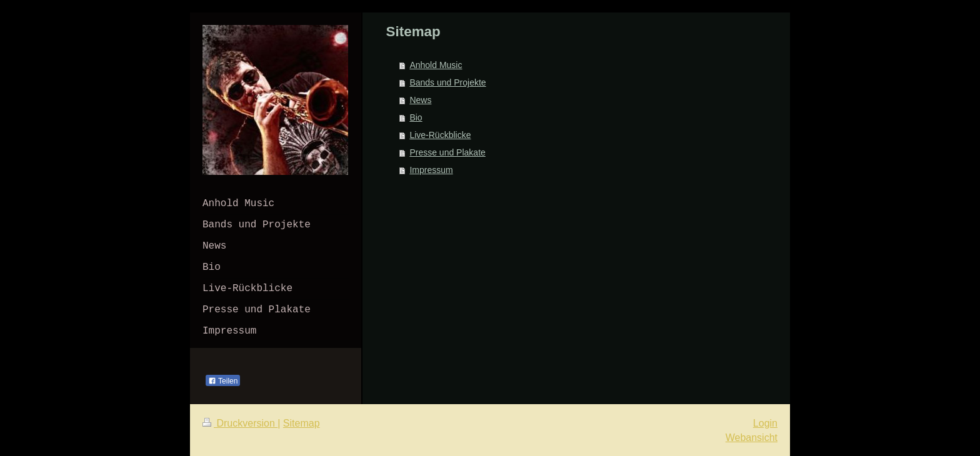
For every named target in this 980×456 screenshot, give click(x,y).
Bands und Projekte (447, 82)
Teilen (223, 381)
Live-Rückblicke (440, 135)
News (420, 100)
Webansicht (752, 438)
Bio (416, 117)
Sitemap (302, 423)
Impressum (431, 170)
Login (765, 423)
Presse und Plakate (447, 152)
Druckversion (240, 423)
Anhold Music (436, 65)
